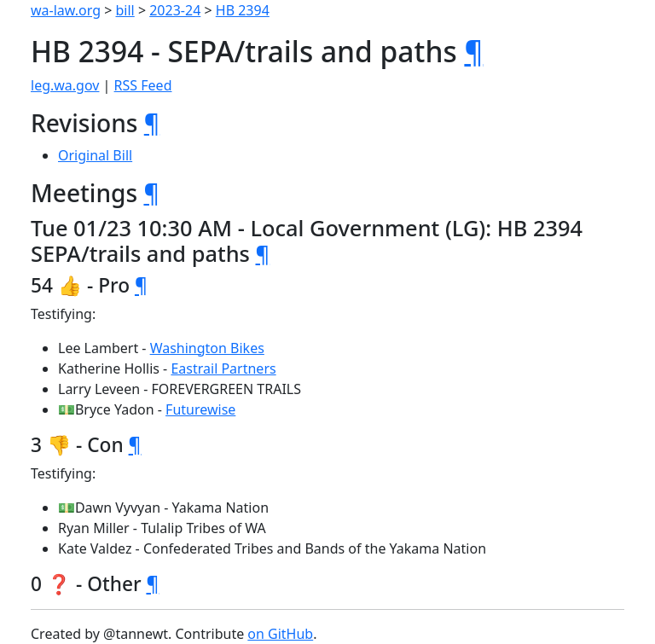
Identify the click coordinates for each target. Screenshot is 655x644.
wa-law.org (66, 10)
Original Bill (95, 155)
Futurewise (200, 409)
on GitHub (280, 634)
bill (125, 10)
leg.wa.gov (65, 85)
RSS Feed (143, 85)
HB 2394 (243, 10)
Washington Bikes (207, 348)
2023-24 (175, 10)
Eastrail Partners (223, 368)
